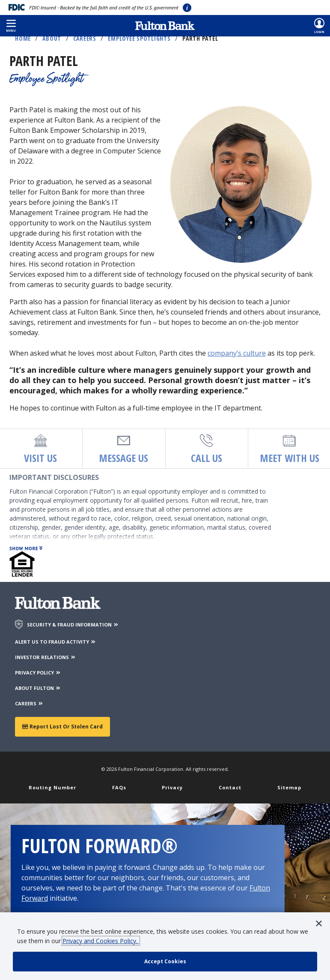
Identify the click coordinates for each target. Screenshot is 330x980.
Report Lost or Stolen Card (62, 727)
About (52, 38)
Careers (85, 38)
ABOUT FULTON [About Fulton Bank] (38, 688)
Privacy (172, 787)
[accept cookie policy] (165, 962)
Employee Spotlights (139, 38)
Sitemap (289, 787)
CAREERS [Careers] (29, 703)
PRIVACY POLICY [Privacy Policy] (38, 673)
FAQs (119, 787)
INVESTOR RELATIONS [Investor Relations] (46, 657)
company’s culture (237, 353)
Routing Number (52, 787)
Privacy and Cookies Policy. (101, 941)
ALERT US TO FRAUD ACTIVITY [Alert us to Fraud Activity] (56, 642)
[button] (11, 26)
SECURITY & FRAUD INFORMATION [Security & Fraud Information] (73, 625)
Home (23, 38)
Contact (230, 787)
